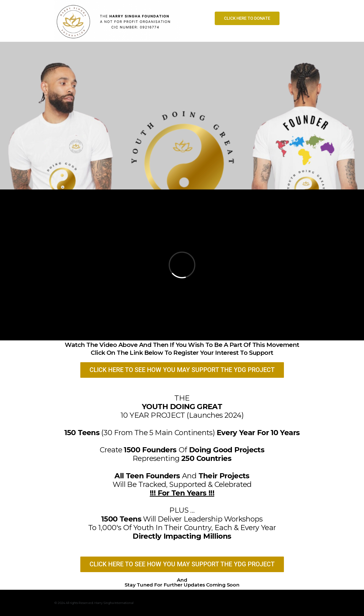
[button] (247, 18)
